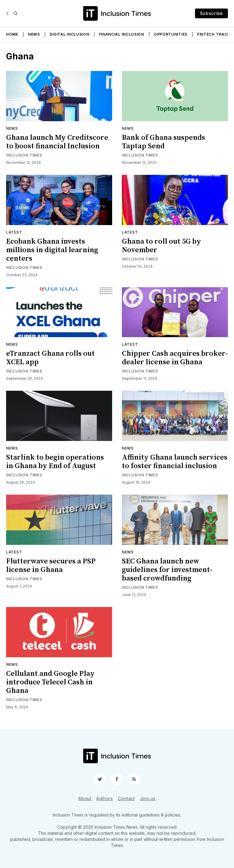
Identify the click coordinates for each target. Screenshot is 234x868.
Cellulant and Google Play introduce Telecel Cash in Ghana (50, 682)
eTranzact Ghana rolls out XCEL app (50, 358)
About (85, 798)
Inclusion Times (24, 155)
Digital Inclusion (69, 34)
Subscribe (211, 13)
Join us (148, 798)
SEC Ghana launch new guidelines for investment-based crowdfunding (167, 570)
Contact (126, 798)
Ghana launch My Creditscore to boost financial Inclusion (57, 142)
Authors (105, 798)
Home (12, 34)
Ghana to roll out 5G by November (161, 246)
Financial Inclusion (122, 34)
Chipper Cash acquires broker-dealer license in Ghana (175, 358)
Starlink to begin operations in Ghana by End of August (55, 462)
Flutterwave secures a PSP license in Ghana (51, 566)
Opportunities (171, 34)
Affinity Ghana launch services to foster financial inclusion (175, 462)
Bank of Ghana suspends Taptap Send (163, 142)
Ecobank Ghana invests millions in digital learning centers (52, 250)
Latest (14, 232)
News (34, 34)
